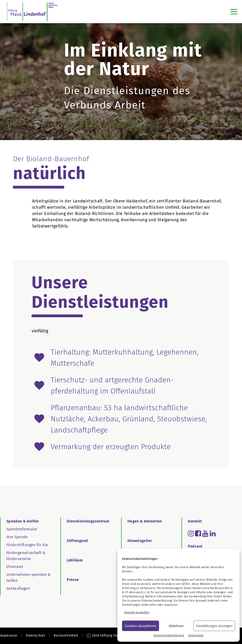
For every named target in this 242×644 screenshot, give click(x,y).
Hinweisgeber (140, 541)
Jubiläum (75, 560)
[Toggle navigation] (234, 12)
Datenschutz (35, 636)
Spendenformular (22, 529)
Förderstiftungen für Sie (27, 545)
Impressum (196, 635)
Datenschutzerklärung (157, 601)
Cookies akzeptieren (141, 626)
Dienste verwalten (137, 612)
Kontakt (195, 521)
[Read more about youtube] (205, 533)
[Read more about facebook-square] (198, 533)
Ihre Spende (17, 537)
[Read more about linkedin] (213, 533)
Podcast (195, 546)
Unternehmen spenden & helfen (28, 578)
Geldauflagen (18, 588)
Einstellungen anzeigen (214, 626)
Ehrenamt (15, 567)
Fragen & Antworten (145, 521)
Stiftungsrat (77, 541)
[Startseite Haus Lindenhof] (32, 12)
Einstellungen (131, 605)
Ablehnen (176, 626)
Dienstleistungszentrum (88, 521)
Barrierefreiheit (66, 636)
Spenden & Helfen (23, 521)
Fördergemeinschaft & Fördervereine (26, 556)
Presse (73, 580)
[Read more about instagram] (191, 533)
